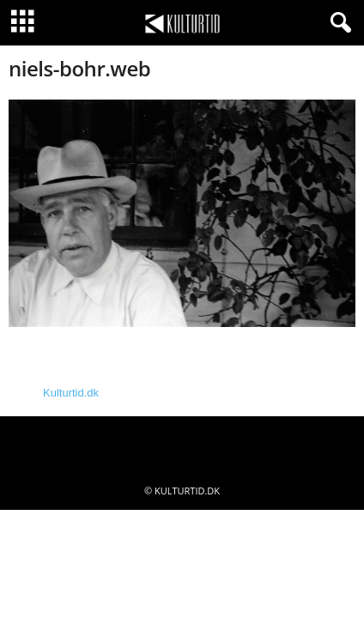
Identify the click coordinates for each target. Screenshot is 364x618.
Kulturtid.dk (71, 393)
